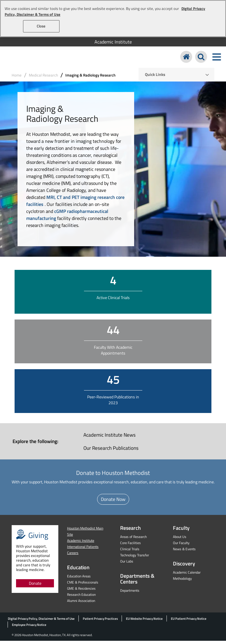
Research (130, 531)
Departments (130, 594)
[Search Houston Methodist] (201, 59)
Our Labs (127, 564)
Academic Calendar (187, 576)
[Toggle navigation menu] (217, 59)
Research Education (81, 598)
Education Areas (79, 579)
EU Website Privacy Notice (144, 622)
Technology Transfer (135, 558)
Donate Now (113, 502)
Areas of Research (133, 540)
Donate (35, 586)
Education (78, 571)
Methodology (182, 582)
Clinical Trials (130, 552)
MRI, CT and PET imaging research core (85, 200)
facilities (35, 207)
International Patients (83, 550)
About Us (180, 540)
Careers (73, 556)
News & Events (184, 552)
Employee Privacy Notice (29, 628)
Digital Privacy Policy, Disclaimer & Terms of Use (41, 622)
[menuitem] (113, 42)
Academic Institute (113, 42)
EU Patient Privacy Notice (189, 622)
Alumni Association (81, 604)
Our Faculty (181, 546)
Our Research (111, 451)
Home (17, 78)
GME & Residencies (81, 592)
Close (41, 26)
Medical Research (43, 78)
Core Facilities (130, 546)
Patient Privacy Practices (100, 622)
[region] (113, 19)
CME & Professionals (83, 585)
